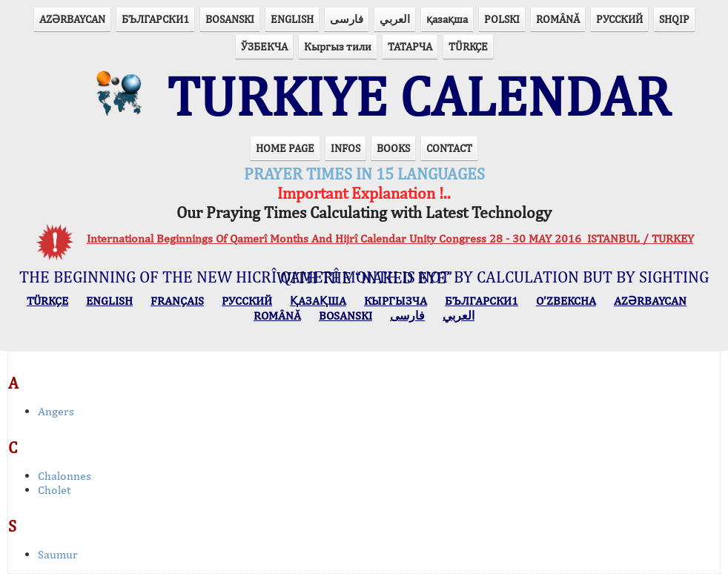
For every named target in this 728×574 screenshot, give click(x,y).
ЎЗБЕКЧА (264, 46)
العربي (395, 19)
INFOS (345, 148)
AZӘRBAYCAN (72, 19)
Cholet (54, 490)
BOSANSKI (230, 19)
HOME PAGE (285, 148)
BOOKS (393, 148)
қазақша (447, 19)
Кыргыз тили (338, 46)
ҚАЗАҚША (318, 301)
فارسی (347, 19)
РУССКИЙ (619, 19)
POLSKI (502, 19)
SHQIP (674, 19)
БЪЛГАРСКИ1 (155, 19)
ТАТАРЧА (410, 46)
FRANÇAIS (177, 301)
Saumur (58, 554)
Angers (56, 411)
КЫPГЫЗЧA (396, 301)
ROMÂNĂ (558, 19)
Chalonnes (64, 476)
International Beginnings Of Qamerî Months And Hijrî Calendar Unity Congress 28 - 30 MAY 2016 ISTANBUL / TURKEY (390, 238)
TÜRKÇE (468, 46)
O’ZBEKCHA (566, 301)
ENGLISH (292, 19)
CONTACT (449, 148)
